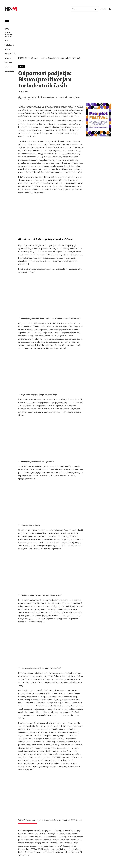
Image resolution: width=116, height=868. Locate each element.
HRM (7, 29)
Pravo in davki (10, 54)
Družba (8, 58)
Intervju (8, 67)
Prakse (8, 49)
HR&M (21, 58)
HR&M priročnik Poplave (8, 35)
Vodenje (8, 41)
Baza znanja (9, 71)
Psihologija (9, 45)
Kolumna (8, 63)
